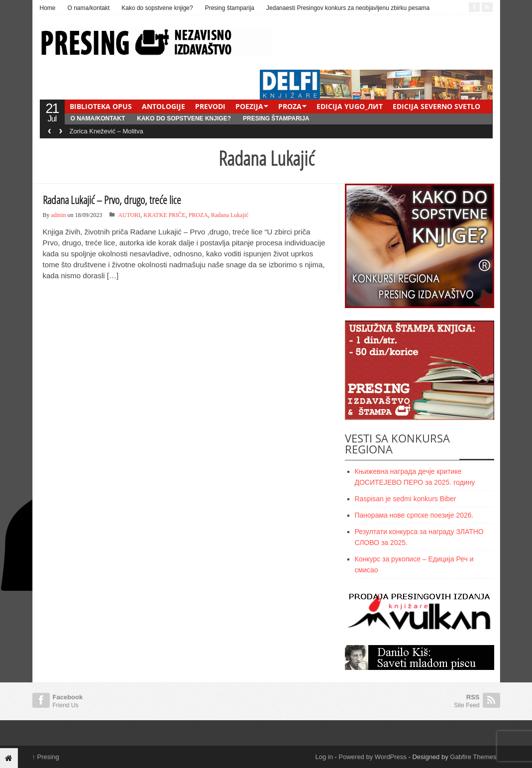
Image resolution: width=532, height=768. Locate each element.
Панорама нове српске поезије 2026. (414, 515)
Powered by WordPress (373, 757)
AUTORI (129, 215)
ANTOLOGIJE (163, 106)
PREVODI (210, 106)
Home (48, 8)
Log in (324, 757)
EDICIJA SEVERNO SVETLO (436, 106)
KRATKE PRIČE (164, 215)
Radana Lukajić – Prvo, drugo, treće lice (112, 200)
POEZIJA (249, 106)
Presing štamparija (230, 8)
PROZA (290, 106)
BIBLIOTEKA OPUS (101, 106)
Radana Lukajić (230, 215)
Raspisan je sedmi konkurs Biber (406, 499)
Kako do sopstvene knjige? (157, 8)
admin (59, 215)
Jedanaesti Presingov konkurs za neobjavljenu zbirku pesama (348, 8)
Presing (46, 757)
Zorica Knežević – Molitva (106, 131)
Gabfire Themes (473, 757)
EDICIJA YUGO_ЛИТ (350, 106)
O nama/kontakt (89, 8)
